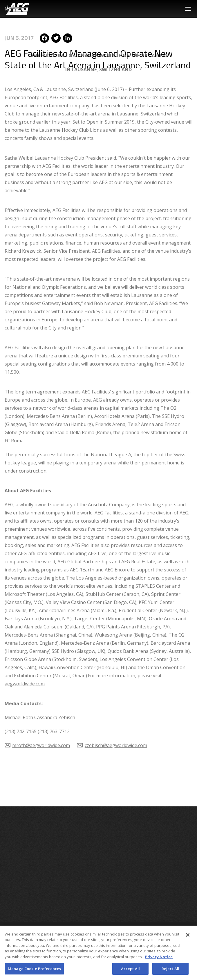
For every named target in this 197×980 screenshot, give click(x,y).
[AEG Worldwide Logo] (17, 9)
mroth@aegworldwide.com (41, 723)
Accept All (130, 971)
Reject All (170, 971)
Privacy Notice (159, 959)
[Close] (188, 937)
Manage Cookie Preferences (34, 971)
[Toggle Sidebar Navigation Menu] (188, 9)
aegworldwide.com (25, 661)
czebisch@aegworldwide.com (116, 723)
